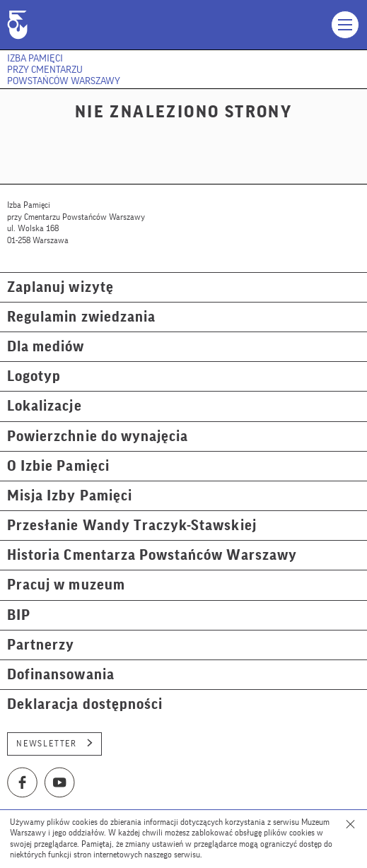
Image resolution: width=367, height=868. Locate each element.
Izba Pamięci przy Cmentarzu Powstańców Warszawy (64, 70)
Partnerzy (41, 645)
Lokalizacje (45, 406)
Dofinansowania (61, 675)
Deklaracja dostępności (85, 704)
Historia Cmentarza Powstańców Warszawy (152, 555)
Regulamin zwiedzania (81, 317)
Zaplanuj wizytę (60, 287)
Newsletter (54, 743)
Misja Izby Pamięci (70, 496)
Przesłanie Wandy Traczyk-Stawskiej (132, 526)
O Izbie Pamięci (58, 466)
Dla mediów (46, 347)
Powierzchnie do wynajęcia (98, 436)
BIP (19, 615)
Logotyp (34, 376)
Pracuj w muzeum (66, 585)
